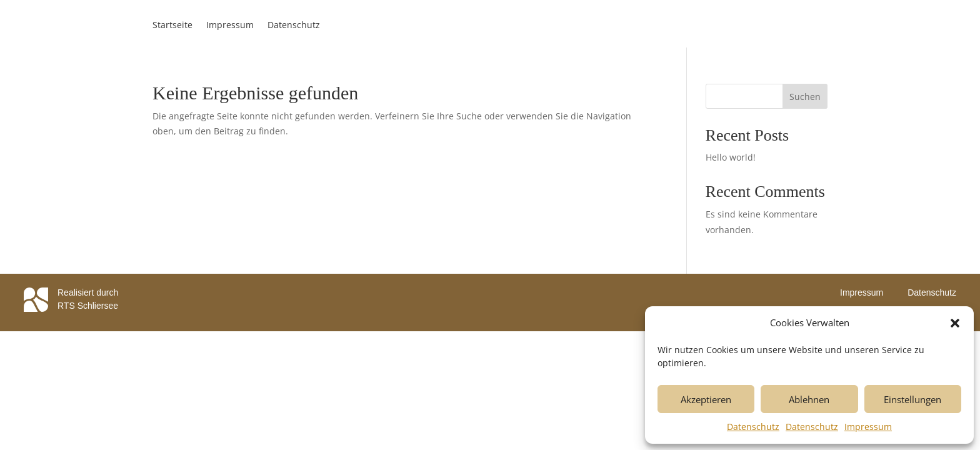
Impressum (868, 427)
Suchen (805, 97)
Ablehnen (809, 399)
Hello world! (731, 157)
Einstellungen (912, 399)
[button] (955, 323)
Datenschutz (753, 427)
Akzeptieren (706, 399)
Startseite (172, 26)
